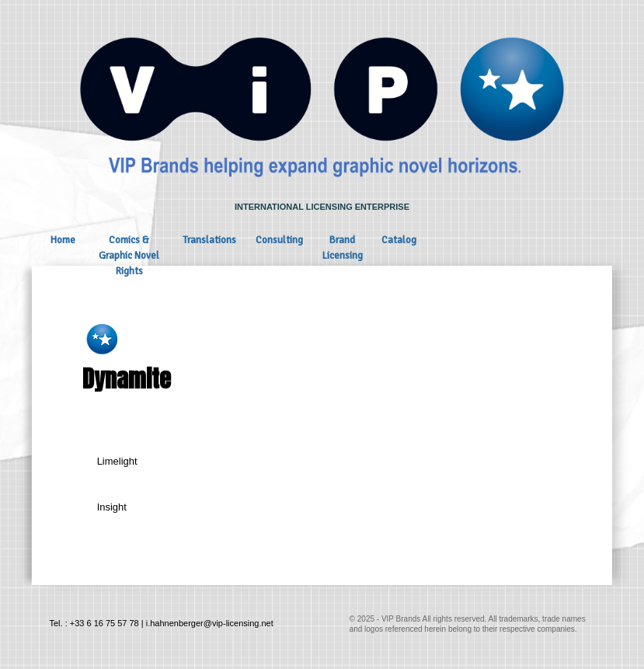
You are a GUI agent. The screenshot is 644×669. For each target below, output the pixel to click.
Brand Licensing (343, 248)
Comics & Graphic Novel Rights (129, 256)
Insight (112, 507)
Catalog (399, 240)
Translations (209, 240)
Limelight (117, 461)
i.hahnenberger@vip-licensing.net (210, 623)
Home (63, 240)
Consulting (279, 240)
